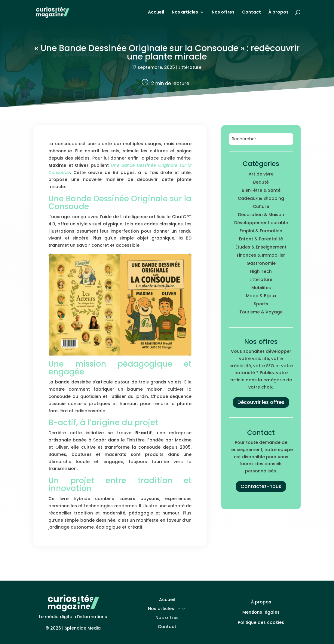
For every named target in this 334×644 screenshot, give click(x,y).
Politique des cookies (261, 622)
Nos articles (185, 12)
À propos (279, 12)
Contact (251, 12)
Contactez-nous (261, 486)
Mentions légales (261, 612)
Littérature (190, 67)
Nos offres (223, 12)
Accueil (156, 12)
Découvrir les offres (261, 402)
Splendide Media (83, 628)
